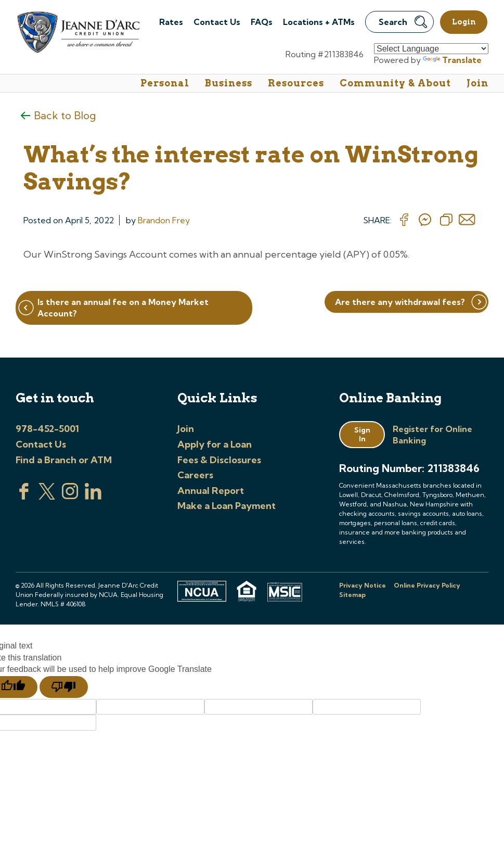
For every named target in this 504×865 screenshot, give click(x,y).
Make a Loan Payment (227, 506)
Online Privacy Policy (427, 585)
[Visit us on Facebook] (24, 497)
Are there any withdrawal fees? (400, 302)
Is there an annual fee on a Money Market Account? (123, 308)
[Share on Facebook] (404, 220)
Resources (296, 83)
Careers (195, 475)
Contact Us (217, 22)
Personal (165, 83)
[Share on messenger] (425, 220)
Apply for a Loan (215, 444)
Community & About (395, 83)
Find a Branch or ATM (64, 460)
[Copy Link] (446, 220)
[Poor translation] (64, 687)
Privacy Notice (363, 585)
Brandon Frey (164, 220)
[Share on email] (467, 220)
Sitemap (352, 595)
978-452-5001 (47, 429)
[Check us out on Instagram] (70, 497)
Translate (452, 60)
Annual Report (211, 491)
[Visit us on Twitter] (47, 497)
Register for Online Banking (432, 435)
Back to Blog (65, 115)
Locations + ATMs (319, 22)
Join (477, 83)
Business (229, 83)
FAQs (262, 22)
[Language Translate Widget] (431, 49)
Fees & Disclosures (219, 460)
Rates (171, 22)
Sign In (362, 434)
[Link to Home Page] (77, 34)
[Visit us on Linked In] (93, 497)
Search (403, 22)
